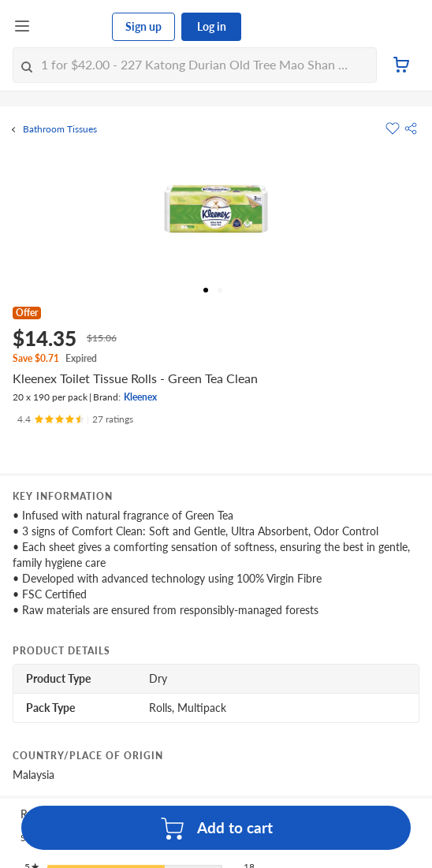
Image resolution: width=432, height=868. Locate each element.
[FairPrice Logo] (72, 27)
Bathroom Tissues (60, 129)
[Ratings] (75, 419)
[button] (411, 129)
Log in (212, 26)
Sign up (143, 26)
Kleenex (140, 397)
